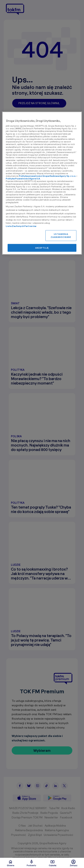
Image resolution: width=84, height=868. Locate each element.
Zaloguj (74, 863)
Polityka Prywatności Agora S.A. (23, 179)
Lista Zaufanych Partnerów (21, 226)
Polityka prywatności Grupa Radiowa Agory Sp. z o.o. (47, 176)
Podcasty (31, 863)
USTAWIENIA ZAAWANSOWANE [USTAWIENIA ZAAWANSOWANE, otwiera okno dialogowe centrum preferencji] (61, 236)
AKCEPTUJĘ (42, 248)
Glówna (11, 863)
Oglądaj (53, 863)
